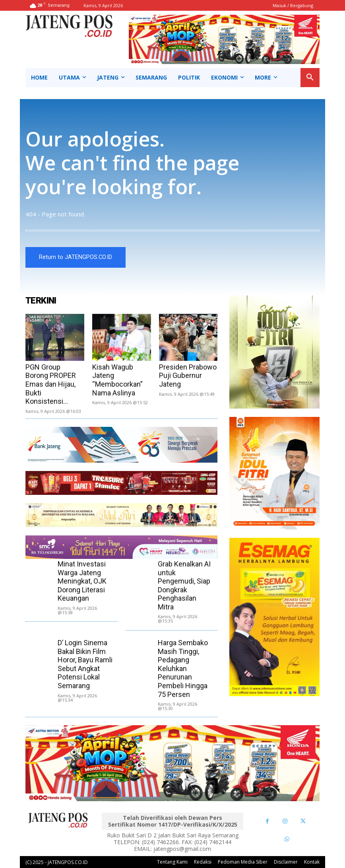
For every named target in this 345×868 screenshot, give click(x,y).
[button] (310, 78)
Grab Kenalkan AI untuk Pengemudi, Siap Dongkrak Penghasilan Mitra (184, 585)
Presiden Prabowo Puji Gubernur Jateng (188, 376)
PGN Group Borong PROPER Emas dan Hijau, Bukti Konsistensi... (51, 384)
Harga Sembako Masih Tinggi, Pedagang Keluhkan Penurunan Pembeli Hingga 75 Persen (183, 669)
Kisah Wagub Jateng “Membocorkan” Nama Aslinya (117, 380)
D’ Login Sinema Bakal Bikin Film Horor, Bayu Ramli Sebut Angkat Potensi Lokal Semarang (85, 664)
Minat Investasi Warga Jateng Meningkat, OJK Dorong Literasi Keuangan (82, 581)
